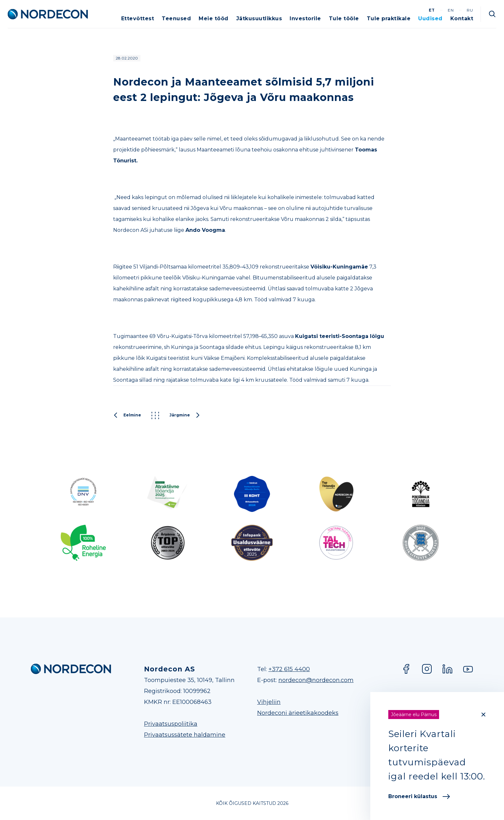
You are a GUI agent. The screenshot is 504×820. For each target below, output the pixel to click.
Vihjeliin (269, 702)
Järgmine (185, 415)
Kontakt (462, 18)
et (432, 10)
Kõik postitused (155, 415)
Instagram (427, 669)
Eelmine (127, 415)
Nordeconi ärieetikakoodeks (298, 713)
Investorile (305, 18)
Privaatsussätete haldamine (185, 735)
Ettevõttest (138, 18)
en (451, 10)
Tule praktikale (389, 18)
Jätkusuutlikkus (259, 18)
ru (470, 10)
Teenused (176, 18)
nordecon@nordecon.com (316, 680)
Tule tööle (344, 18)
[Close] (483, 715)
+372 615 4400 (289, 669)
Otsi (492, 14)
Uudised (430, 18)
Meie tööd (214, 18)
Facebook (406, 669)
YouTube (468, 669)
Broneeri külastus (419, 796)
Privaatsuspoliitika (171, 724)
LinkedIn (447, 669)
